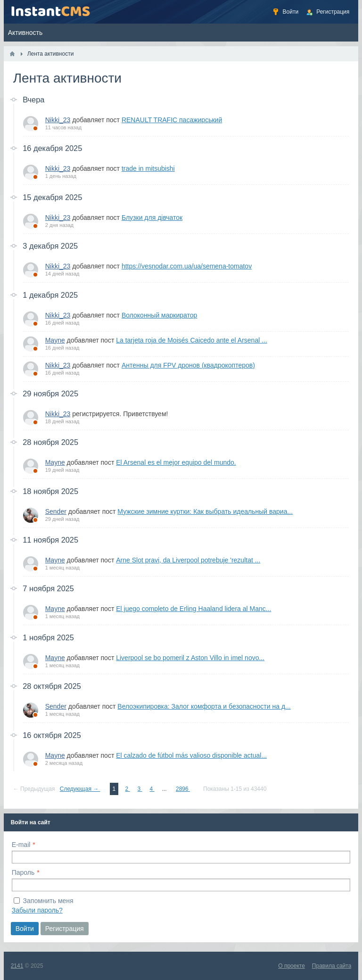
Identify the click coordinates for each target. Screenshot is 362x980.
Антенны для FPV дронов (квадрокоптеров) (188, 365)
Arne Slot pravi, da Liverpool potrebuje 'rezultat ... (188, 560)
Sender (56, 511)
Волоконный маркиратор (159, 315)
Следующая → (80, 789)
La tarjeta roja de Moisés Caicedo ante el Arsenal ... (192, 340)
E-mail (21, 845)
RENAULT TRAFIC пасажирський (172, 120)
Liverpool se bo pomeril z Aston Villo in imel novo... (190, 658)
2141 (17, 966)
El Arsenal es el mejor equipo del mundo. (176, 462)
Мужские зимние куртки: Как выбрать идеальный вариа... (205, 511)
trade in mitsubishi (148, 168)
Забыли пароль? (37, 910)
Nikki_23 (58, 120)
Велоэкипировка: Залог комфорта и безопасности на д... (204, 706)
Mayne (55, 340)
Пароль (23, 872)
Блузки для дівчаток (152, 218)
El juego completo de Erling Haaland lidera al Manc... (193, 609)
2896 (183, 789)
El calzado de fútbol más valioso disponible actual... (191, 755)
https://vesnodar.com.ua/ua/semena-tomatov (187, 266)
